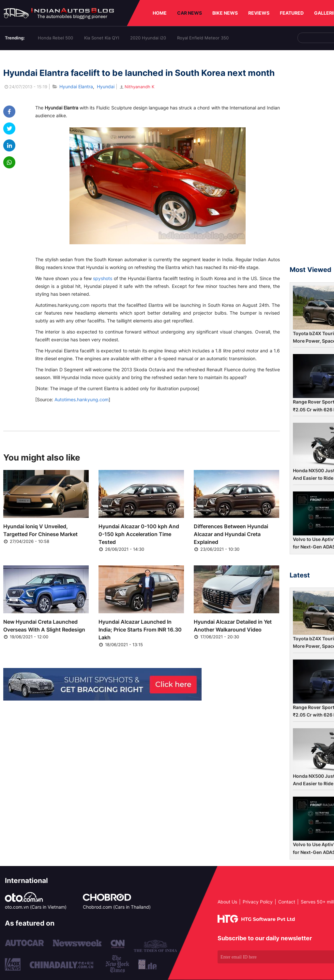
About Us (227, 902)
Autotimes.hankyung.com (82, 399)
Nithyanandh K (137, 87)
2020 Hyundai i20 (148, 38)
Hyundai (106, 86)
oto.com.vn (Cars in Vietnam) (36, 907)
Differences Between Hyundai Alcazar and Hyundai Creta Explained (231, 534)
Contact (287, 902)
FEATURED (292, 13)
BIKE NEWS (225, 13)
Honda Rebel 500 (55, 38)
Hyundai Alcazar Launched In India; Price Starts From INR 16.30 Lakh (140, 630)
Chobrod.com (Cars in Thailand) (117, 907)
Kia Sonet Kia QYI (102, 38)
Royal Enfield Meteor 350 (203, 38)
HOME (160, 13)
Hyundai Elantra (76, 86)
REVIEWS (259, 13)
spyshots (103, 278)
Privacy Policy (258, 902)
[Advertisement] (312, 161)
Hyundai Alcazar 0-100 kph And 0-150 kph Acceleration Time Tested (139, 534)
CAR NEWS (190, 13)
